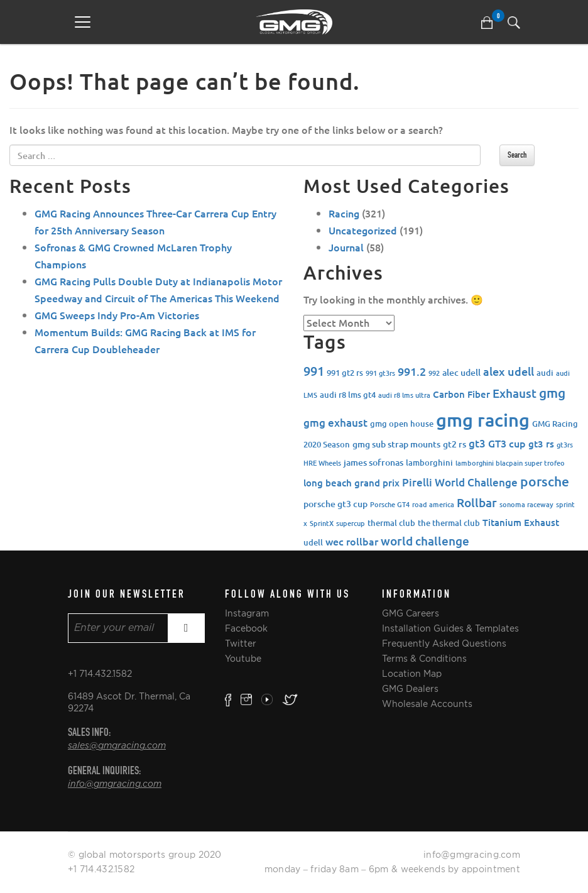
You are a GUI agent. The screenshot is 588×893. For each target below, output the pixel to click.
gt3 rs (541, 444)
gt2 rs (455, 444)
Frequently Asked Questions (444, 644)
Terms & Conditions (424, 659)
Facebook (246, 628)
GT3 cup (507, 443)
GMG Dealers (410, 689)
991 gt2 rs (345, 373)
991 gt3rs (380, 373)
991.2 (412, 371)
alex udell (509, 371)
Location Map (412, 674)
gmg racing (483, 419)
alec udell (461, 372)
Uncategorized (363, 230)
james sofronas (373, 462)
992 (434, 373)
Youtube (243, 659)
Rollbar (477, 502)
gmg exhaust (335, 423)
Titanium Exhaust (521, 522)
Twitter (241, 644)
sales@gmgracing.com (117, 746)
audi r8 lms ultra (404, 395)
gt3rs (565, 445)
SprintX (322, 523)
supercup (351, 523)
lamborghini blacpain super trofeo (510, 463)
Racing (344, 213)
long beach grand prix (351, 483)
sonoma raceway (526, 504)
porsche (545, 481)
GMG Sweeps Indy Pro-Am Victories (117, 315)
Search (517, 155)
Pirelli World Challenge (460, 482)
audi (545, 373)
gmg (552, 392)
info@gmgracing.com (115, 784)
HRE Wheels (322, 463)
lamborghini (429, 463)
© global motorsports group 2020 (145, 855)
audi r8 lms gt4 (348, 395)
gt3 (477, 443)
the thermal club (449, 523)
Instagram (247, 613)
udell (313, 542)
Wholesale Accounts (427, 704)
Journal (346, 247)
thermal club (391, 523)
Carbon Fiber (461, 394)
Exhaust (514, 393)
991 (314, 371)
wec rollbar (352, 541)
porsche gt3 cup (335, 504)
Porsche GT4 (390, 504)
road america (433, 504)
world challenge (425, 541)
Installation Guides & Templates (450, 628)
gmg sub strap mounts (396, 444)
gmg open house (402, 424)
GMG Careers (411, 613)
